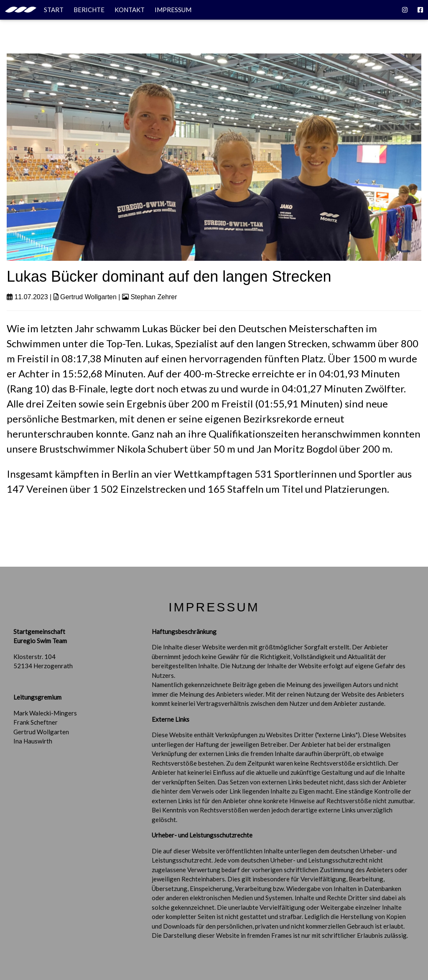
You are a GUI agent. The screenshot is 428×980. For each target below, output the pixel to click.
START (34, 10)
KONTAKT (130, 10)
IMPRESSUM (173, 10)
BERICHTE (89, 10)
